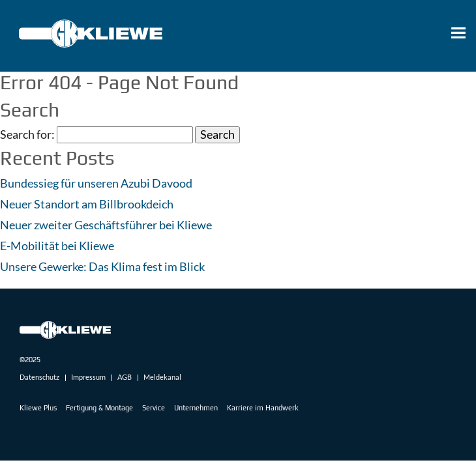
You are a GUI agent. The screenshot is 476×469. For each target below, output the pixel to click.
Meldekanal (162, 377)
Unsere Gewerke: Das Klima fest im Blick (102, 266)
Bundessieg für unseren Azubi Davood (96, 183)
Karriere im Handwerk (263, 408)
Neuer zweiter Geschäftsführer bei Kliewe (106, 225)
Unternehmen (196, 408)
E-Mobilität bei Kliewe (57, 246)
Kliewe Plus (38, 408)
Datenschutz (39, 377)
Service (154, 408)
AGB (125, 377)
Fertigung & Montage (99, 408)
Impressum (88, 377)
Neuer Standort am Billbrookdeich (87, 204)
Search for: (27, 135)
